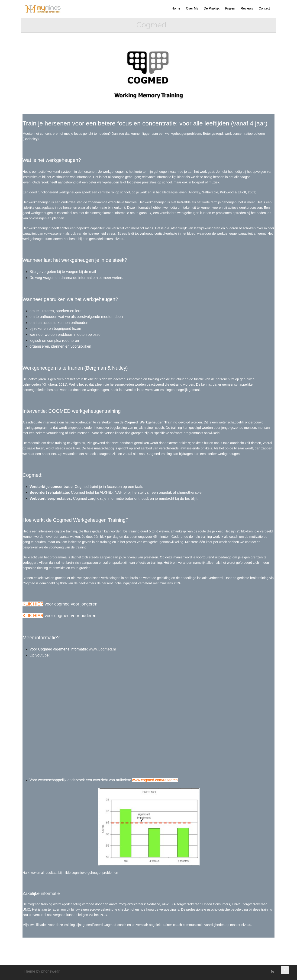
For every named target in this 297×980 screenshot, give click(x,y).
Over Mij (192, 8)
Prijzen (230, 8)
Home (176, 8)
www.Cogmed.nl (102, 649)
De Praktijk (212, 8)
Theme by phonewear (42, 971)
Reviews (247, 8)
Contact (264, 8)
